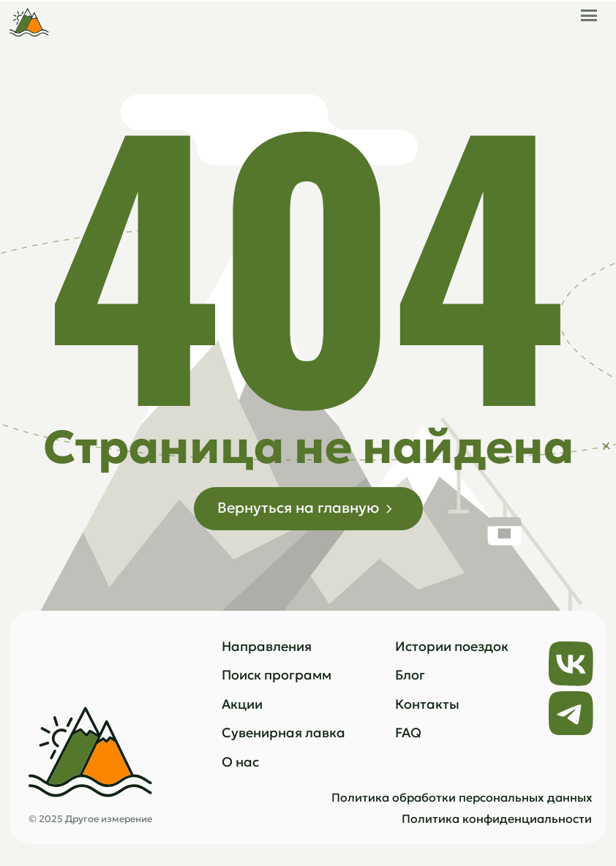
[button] (589, 11)
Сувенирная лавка (283, 733)
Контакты (427, 704)
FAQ (408, 733)
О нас (240, 762)
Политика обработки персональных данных (462, 798)
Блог (410, 675)
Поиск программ (277, 675)
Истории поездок (452, 646)
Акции (242, 704)
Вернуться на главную (298, 508)
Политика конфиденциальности (497, 819)
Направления (267, 646)
